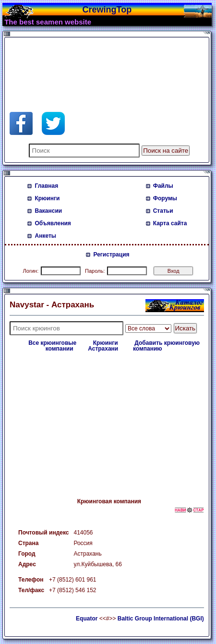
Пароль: (95, 271)
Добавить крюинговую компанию (166, 346)
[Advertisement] (86, 64)
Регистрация (111, 255)
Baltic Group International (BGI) (161, 619)
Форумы (165, 198)
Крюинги (47, 198)
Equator (87, 619)
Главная (46, 186)
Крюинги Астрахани (103, 346)
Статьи (163, 211)
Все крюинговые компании (52, 346)
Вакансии (48, 211)
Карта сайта (170, 223)
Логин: (31, 271)
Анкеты (45, 236)
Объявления (53, 223)
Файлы (163, 186)
